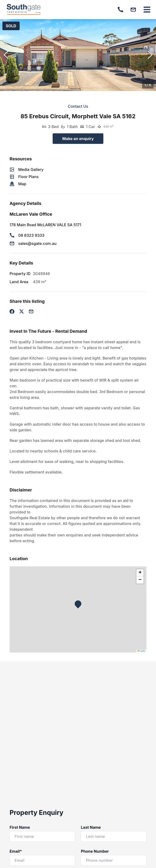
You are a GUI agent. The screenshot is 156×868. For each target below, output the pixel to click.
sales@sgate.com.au (37, 243)
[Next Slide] (150, 55)
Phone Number (95, 851)
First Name (20, 827)
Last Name (91, 827)
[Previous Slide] (6, 55)
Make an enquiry (78, 139)
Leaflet (141, 651)
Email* (16, 851)
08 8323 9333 (31, 235)
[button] (78, 55)
